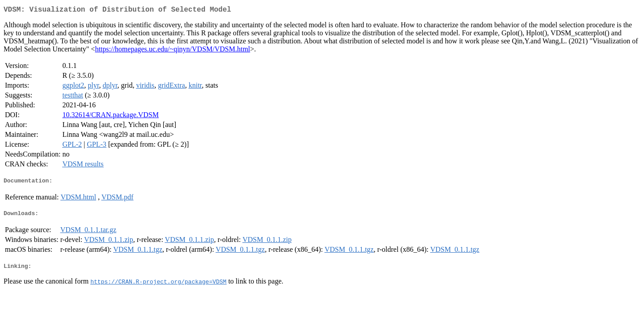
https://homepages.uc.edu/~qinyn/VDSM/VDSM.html (172, 51)
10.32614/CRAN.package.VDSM (110, 117)
